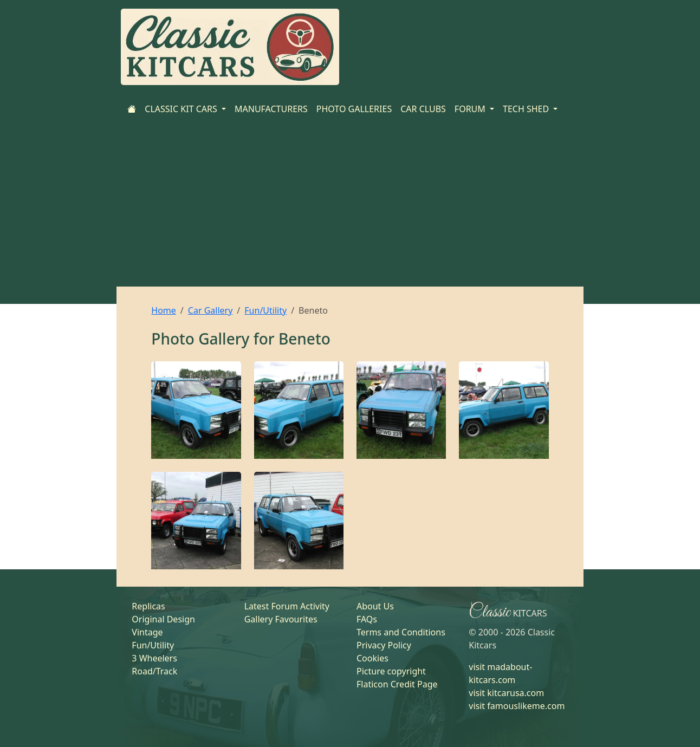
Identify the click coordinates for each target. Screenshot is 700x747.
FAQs (367, 619)
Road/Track (154, 671)
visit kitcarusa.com (506, 693)
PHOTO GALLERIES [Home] (354, 109)
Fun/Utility (265, 310)
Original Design (163, 619)
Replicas (148, 606)
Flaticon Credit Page (397, 684)
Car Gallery (210, 310)
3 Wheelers (154, 658)
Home (164, 310)
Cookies (372, 658)
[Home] (132, 109)
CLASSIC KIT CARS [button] (182, 109)
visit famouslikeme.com (517, 706)
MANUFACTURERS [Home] (271, 109)
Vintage (147, 632)
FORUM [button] (471, 109)
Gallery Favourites (281, 619)
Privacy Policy (384, 645)
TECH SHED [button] (527, 109)
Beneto (304, 339)
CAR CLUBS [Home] (423, 109)
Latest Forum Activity (287, 606)
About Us (375, 606)
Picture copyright (391, 671)
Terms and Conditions (401, 632)
